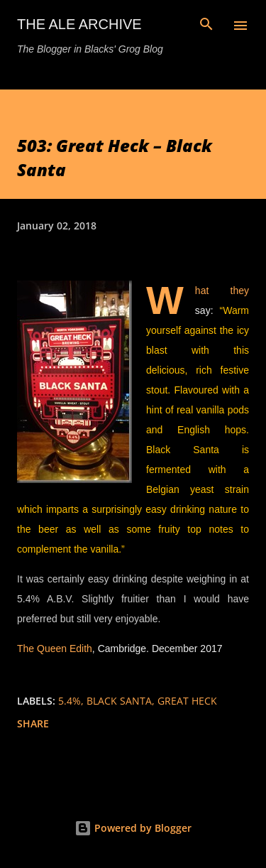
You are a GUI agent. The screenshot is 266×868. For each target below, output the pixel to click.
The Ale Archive (79, 24)
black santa (119, 701)
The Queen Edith (55, 649)
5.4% (70, 701)
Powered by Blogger (133, 828)
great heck (187, 701)
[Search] (206, 26)
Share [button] (33, 723)
